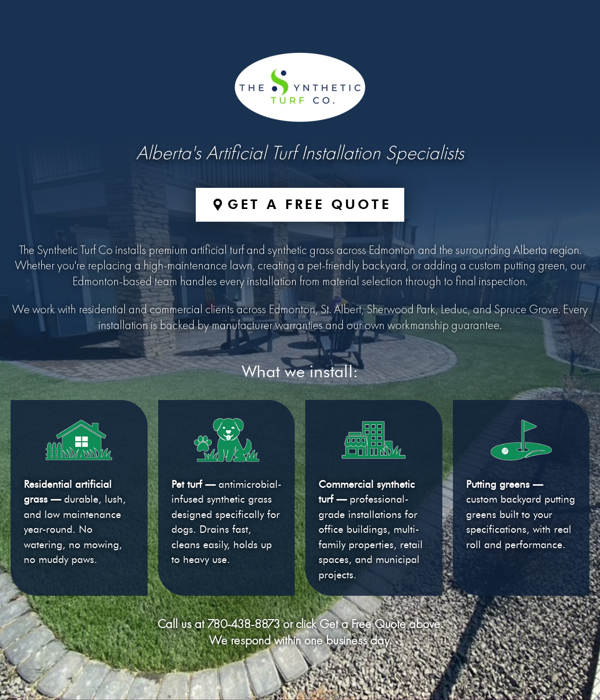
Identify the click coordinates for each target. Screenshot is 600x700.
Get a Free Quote (309, 204)
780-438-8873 (244, 625)
